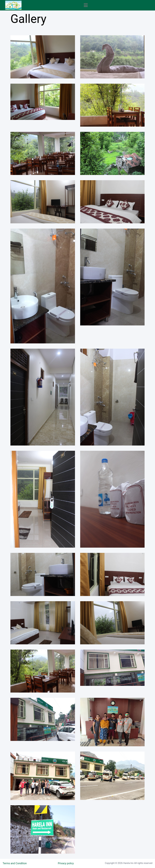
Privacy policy (66, 863)
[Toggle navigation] (86, 5)
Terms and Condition (15, 863)
